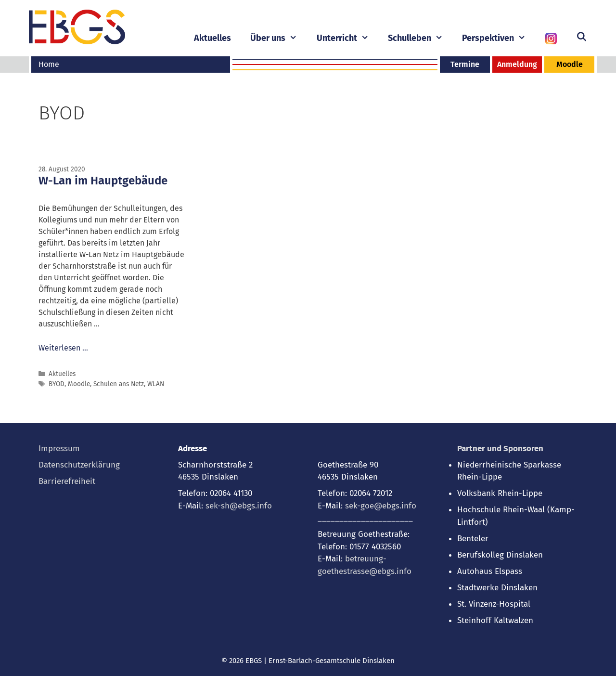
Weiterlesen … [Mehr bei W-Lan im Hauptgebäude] (63, 348)
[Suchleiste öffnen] (582, 37)
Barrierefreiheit (67, 481)
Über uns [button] (278, 38)
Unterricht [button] (347, 38)
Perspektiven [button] (499, 38)
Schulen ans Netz (119, 384)
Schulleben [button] (420, 38)
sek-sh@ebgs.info (239, 506)
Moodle (570, 64)
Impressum (59, 448)
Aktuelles (212, 38)
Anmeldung (517, 64)
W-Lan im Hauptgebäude (103, 181)
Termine (465, 64)
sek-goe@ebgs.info (381, 506)
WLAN (156, 384)
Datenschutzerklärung (79, 465)
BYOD (57, 384)
